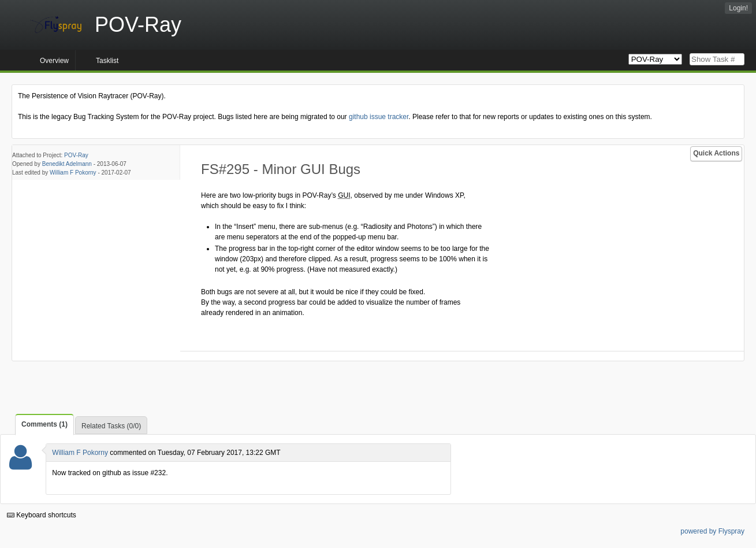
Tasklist (107, 61)
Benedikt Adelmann (67, 164)
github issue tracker (379, 117)
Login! (738, 8)
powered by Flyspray (712, 531)
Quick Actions (716, 153)
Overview (54, 61)
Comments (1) (44, 424)
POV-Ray (76, 155)
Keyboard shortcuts (42, 515)
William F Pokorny (73, 173)
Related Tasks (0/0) (111, 426)
